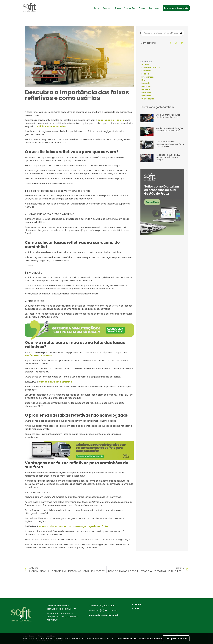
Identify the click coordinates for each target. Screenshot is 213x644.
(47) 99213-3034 (108, 610)
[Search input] (161, 33)
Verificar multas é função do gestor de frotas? (169, 130)
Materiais (146, 86)
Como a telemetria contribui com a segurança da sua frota (73, 526)
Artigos (145, 64)
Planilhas (146, 93)
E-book (145, 74)
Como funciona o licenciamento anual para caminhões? (170, 144)
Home (138, 605)
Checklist (146, 71)
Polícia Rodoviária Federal (52, 126)
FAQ (137, 608)
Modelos (146, 89)
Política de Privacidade (150, 639)
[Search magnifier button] (181, 33)
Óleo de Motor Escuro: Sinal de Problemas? (168, 116)
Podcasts (146, 96)
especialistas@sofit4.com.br (104, 615)
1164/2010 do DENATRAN (39, 356)
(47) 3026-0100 (107, 606)
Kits (143, 80)
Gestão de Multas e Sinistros (55, 382)
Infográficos (148, 77)
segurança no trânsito (111, 120)
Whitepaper (148, 99)
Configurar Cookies (176, 639)
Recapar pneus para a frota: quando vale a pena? (168, 157)
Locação (146, 83)
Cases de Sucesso (151, 67)
